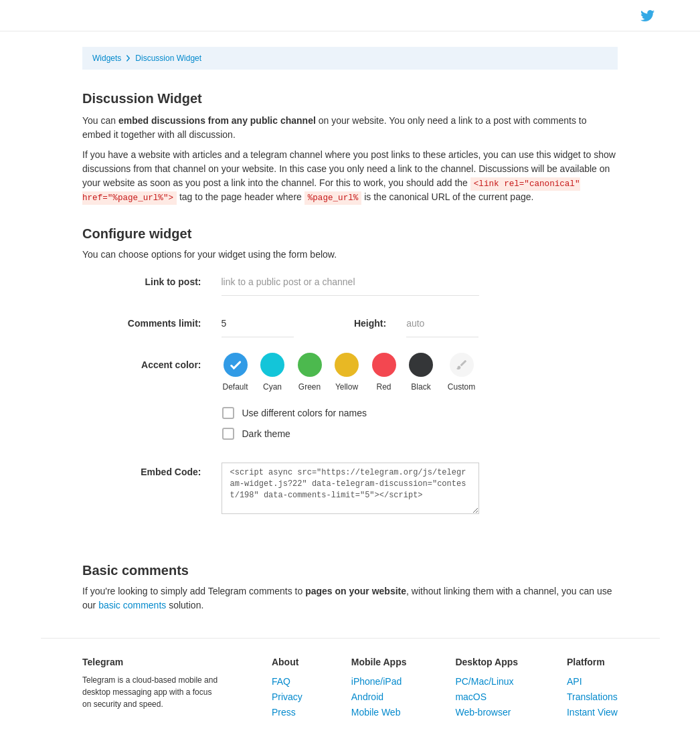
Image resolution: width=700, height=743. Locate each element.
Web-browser (483, 712)
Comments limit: (165, 323)
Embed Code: (171, 472)
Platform (586, 662)
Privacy (287, 697)
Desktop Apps (487, 662)
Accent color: (171, 365)
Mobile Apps (379, 662)
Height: (370, 323)
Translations (592, 697)
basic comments (132, 605)
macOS (471, 697)
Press (284, 712)
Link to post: (173, 282)
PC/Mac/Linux (484, 681)
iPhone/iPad (377, 681)
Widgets (107, 58)
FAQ (281, 681)
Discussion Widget (168, 58)
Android (367, 697)
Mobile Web (376, 712)
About (285, 662)
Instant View (592, 712)
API (575, 681)
